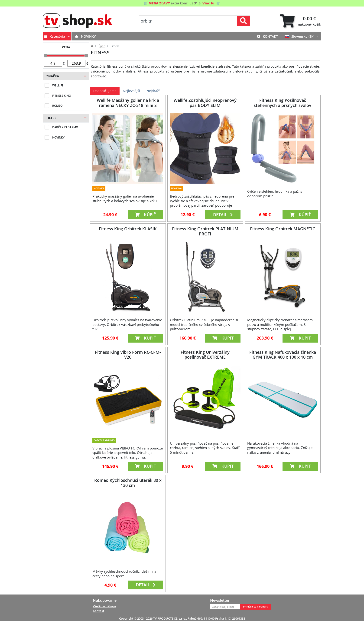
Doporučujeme (105, 91)
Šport (102, 46)
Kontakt (267, 36)
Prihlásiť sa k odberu (256, 607)
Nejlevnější (131, 91)
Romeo (57, 106)
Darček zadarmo (65, 127)
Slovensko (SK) (300, 36)
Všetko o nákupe (105, 606)
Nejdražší (154, 91)
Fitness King (62, 96)
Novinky (85, 36)
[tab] (301, 21)
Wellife (58, 85)
